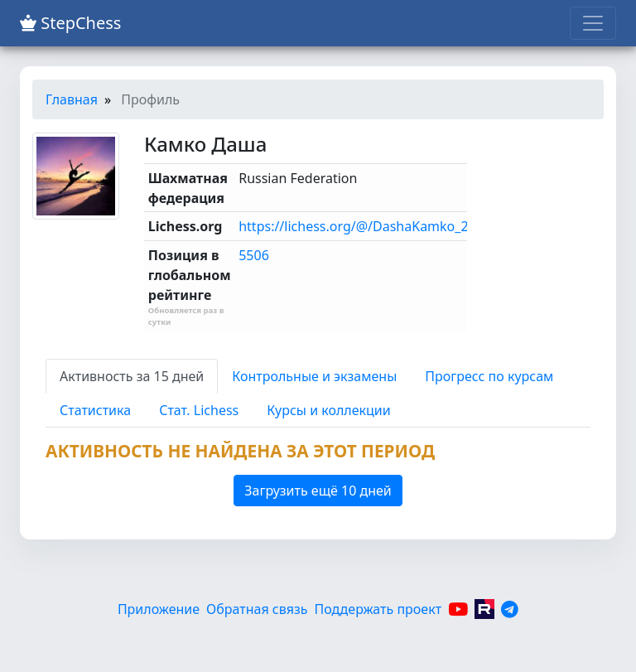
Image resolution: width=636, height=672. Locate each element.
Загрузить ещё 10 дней (318, 491)
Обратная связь (257, 609)
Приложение (159, 609)
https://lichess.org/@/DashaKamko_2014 (365, 226)
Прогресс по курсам (489, 376)
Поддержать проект (378, 609)
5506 (254, 255)
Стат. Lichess (199, 410)
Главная (72, 99)
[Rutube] (484, 609)
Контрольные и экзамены (314, 376)
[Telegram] (510, 609)
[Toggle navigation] (593, 23)
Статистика (95, 410)
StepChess (70, 23)
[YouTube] (458, 609)
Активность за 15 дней (132, 376)
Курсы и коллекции (328, 410)
